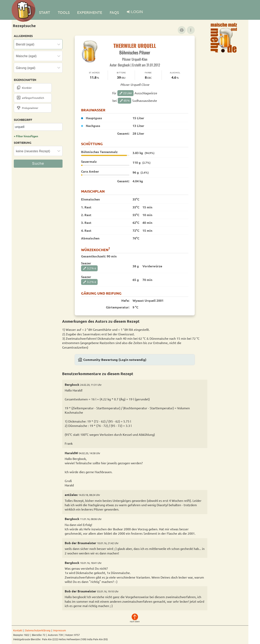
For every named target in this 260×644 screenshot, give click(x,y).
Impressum (59, 630)
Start (45, 12)
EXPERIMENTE (90, 12)
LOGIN (137, 12)
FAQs (114, 12)
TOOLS (64, 12)
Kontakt (18, 630)
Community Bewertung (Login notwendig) (112, 360)
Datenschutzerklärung (38, 630)
